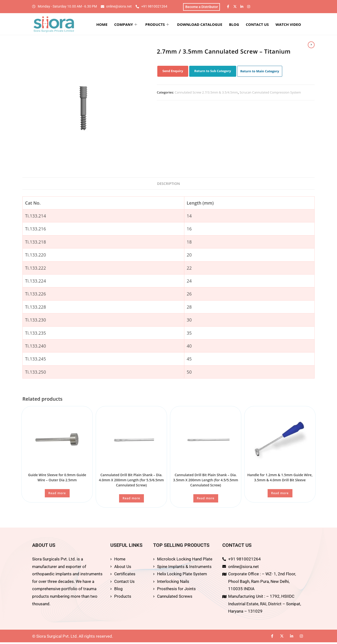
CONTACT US (262, 25)
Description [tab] (169, 185)
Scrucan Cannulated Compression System (270, 93)
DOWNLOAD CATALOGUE (210, 25)
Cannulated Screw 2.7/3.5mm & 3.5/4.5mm (206, 93)
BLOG (242, 25)
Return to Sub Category (213, 72)
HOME (119, 25)
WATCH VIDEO (291, 25)
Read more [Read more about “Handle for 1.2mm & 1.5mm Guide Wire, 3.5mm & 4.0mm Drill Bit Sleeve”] (280, 495)
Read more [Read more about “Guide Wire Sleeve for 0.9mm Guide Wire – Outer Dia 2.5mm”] (57, 495)
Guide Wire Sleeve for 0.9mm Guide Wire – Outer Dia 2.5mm (57, 479)
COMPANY (140, 25)
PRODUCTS (169, 25)
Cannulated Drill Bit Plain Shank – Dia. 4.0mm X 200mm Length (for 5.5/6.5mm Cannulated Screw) (131, 482)
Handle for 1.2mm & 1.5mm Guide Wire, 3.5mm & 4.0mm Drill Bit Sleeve (280, 479)
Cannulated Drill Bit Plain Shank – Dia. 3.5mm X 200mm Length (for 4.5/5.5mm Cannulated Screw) (206, 482)
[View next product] (311, 45)
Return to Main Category (260, 72)
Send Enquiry (173, 72)
